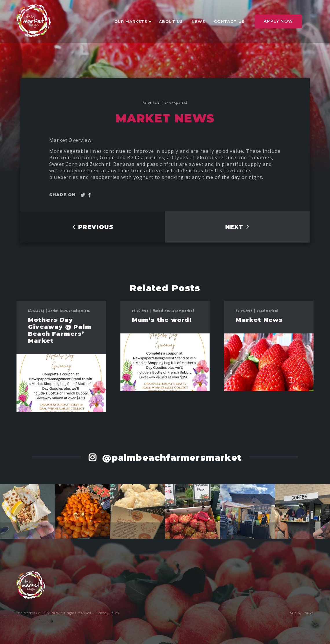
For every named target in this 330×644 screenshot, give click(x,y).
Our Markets (131, 21)
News (198, 21)
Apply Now (278, 21)
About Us (171, 21)
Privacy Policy (108, 613)
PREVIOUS (93, 227)
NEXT (238, 227)
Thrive (308, 613)
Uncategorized (176, 103)
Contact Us (229, 21)
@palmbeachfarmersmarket (170, 458)
